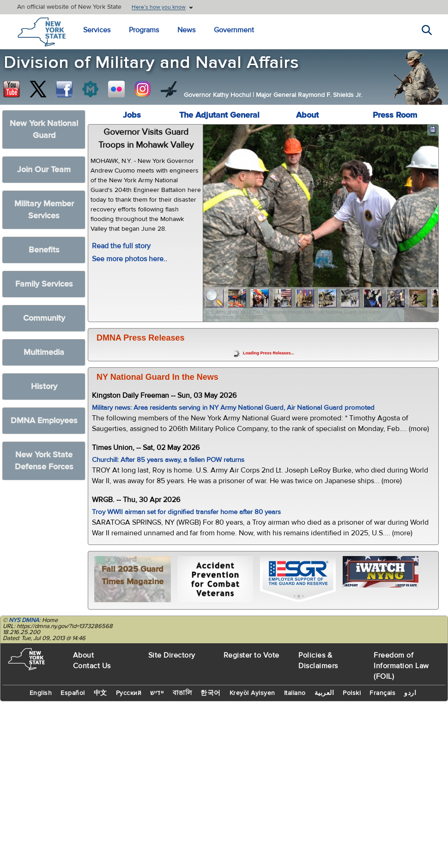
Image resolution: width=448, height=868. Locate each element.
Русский (129, 693)
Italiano (295, 693)
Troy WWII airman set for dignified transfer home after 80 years (186, 512)
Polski (352, 693)
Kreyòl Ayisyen (252, 693)
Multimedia (44, 352)
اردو (410, 693)
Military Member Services (44, 210)
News (186, 30)
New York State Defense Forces (44, 461)
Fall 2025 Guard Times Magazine (133, 575)
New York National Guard (44, 129)
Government (234, 30)
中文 (100, 693)
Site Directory (172, 655)
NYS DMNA (24, 620)
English (41, 693)
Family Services (44, 284)
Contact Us (92, 666)
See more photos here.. (130, 259)
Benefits (44, 250)
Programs (144, 30)
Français (382, 693)
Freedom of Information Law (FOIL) (401, 666)
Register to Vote (251, 655)
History (44, 386)
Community (44, 318)
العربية (324, 693)
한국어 (211, 693)
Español (73, 693)
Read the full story (121, 246)
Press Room (395, 115)
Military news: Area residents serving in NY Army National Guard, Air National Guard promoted (233, 408)
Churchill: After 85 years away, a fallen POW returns (168, 460)
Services (97, 30)
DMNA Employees (44, 421)
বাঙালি (182, 693)
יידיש (157, 693)
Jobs (132, 115)
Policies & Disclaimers (318, 661)
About (307, 115)
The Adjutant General (219, 115)
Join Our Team (44, 170)
